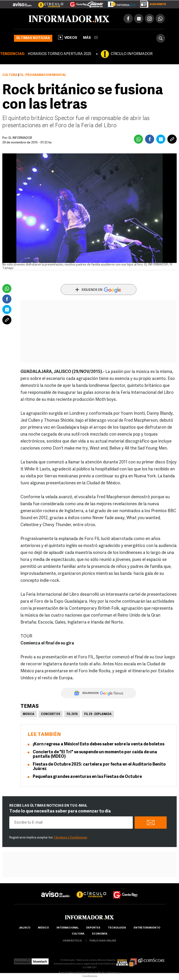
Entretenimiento (147, 928)
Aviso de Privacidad (70, 973)
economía (100, 934)
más (90, 38)
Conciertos (51, 714)
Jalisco (25, 928)
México (43, 928)
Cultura (10, 75)
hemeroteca (72, 941)
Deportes (93, 928)
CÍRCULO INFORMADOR (132, 54)
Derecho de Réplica (95, 973)
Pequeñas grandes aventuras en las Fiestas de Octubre (87, 777)
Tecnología (117, 928)
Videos (68, 37)
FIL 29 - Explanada (98, 714)
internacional (68, 928)
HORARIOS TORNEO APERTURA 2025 (59, 54)
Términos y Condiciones (70, 838)
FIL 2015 (72, 714)
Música (29, 714)
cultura (78, 934)
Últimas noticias (33, 38)
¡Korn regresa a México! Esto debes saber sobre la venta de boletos (99, 744)
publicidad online (103, 941)
